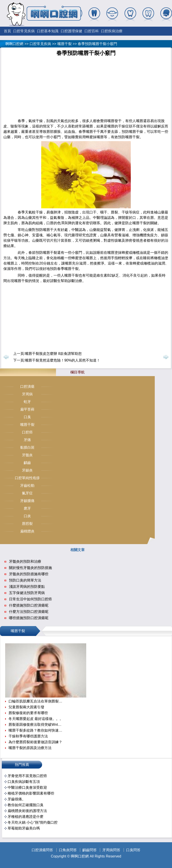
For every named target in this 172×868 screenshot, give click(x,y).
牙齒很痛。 (17, 799)
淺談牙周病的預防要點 (27, 587)
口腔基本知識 (48, 31)
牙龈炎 (27, 470)
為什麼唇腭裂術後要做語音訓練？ (35, 742)
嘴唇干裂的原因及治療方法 (30, 748)
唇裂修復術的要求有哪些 (28, 713)
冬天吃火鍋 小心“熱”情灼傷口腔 (33, 822)
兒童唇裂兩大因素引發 (26, 707)
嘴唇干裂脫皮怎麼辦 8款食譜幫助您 (53, 354)
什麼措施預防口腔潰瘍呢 (29, 605)
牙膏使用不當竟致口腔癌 (27, 776)
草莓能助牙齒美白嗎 (24, 828)
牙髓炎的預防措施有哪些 (29, 574)
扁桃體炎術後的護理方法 (27, 811)
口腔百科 (92, 31)
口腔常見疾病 (24, 31)
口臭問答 (133, 850)
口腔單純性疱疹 (27, 478)
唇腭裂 (27, 524)
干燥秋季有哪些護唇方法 (28, 736)
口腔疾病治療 (112, 31)
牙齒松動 (27, 486)
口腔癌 (27, 432)
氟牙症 (27, 493)
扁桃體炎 (27, 531)
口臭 (27, 417)
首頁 (7, 31)
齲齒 (27, 463)
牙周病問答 (111, 850)
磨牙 (27, 508)
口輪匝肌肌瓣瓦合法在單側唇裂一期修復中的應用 (36, 701)
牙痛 (27, 440)
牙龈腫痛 (27, 501)
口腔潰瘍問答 (42, 850)
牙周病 (27, 394)
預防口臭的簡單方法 (25, 580)
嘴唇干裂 (64, 44)
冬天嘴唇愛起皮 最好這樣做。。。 (36, 719)
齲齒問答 (90, 850)
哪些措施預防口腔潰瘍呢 (29, 618)
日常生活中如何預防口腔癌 (30, 599)
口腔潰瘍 (27, 387)
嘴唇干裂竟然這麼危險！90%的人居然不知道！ (62, 360)
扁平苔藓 (27, 409)
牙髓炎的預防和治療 (25, 561)
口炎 (27, 516)
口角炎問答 (68, 850)
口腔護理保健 (71, 31)
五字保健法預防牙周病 (27, 593)
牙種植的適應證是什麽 (26, 817)
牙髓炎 (27, 455)
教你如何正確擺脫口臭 (26, 805)
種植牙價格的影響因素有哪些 (31, 793)
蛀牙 (27, 402)
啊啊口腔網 (14, 44)
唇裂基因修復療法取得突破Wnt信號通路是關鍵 (36, 725)
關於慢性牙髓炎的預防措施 (30, 568)
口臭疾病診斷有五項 (24, 782)
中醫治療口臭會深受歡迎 (27, 787)
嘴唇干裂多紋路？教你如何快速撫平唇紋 (36, 730)
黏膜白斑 (27, 447)
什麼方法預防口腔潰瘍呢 (29, 612)
